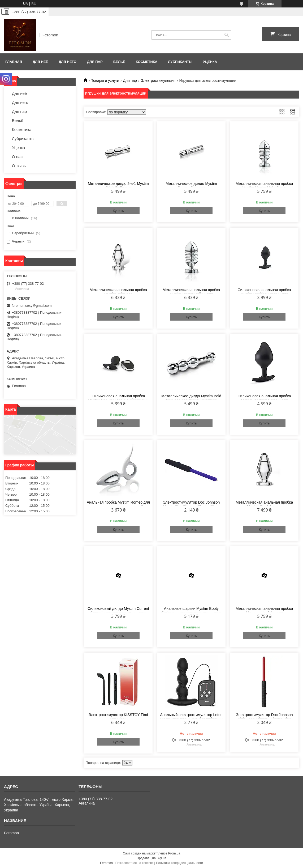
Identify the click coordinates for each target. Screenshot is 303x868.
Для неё (40, 62)
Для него (68, 62)
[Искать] (226, 35)
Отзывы (19, 166)
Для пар (95, 62)
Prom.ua (174, 853)
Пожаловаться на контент (134, 863)
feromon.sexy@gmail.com (32, 306)
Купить (118, 211)
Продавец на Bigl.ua (151, 858)
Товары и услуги (105, 80)
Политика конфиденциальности (179, 863)
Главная (14, 62)
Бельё (119, 62)
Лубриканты (180, 62)
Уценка (210, 62)
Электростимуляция (158, 80)
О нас (17, 157)
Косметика (147, 62)
